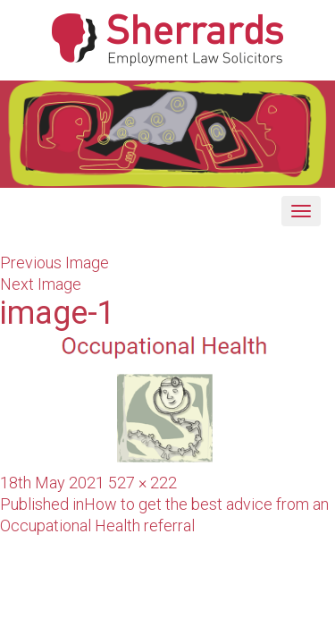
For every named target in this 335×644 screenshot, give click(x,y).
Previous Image (54, 263)
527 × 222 (142, 483)
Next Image (41, 284)
